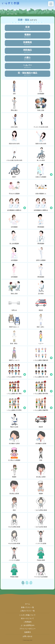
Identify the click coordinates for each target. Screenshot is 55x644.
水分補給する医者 (14, 437)
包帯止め (14, 304)
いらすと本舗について (27, 615)
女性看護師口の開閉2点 (17, 204)
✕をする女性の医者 (14, 537)
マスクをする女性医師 (41, 571)
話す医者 (41, 287)
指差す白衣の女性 (41, 137)
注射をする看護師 (44, 171)
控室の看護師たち (41, 188)
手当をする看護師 (14, 188)
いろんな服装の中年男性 (16, 404)
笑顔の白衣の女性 (14, 137)
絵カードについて (27, 618)
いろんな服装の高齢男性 (43, 404)
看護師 (14, 471)
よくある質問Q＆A (27, 625)
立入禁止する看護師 (14, 454)
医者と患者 (41, 104)
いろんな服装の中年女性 (16, 371)
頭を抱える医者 (41, 471)
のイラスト (28, 28)
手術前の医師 (41, 554)
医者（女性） (41, 321)
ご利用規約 (27, 622)
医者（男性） (14, 337)
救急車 (41, 304)
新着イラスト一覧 (27, 607)
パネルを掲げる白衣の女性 (14, 154)
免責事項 (27, 632)
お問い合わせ (27, 636)
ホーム (3, 14)
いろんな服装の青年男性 (43, 387)
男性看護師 (41, 221)
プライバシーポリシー (27, 629)
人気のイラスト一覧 (27, 611)
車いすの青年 (41, 154)
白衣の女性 (14, 121)
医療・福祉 (14, 14)
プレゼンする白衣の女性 (41, 121)
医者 (41, 454)
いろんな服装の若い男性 (16, 387)
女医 (14, 88)
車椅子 (14, 171)
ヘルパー (41, 337)
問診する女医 (14, 421)
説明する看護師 (41, 254)
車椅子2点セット (14, 321)
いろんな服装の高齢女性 (43, 354)
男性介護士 (14, 104)
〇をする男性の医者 (41, 504)
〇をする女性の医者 (41, 521)
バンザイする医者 (41, 537)
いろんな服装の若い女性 (43, 371)
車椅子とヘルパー (14, 354)
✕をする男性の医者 (14, 521)
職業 (8, 14)
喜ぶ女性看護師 (14, 237)
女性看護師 (41, 88)
